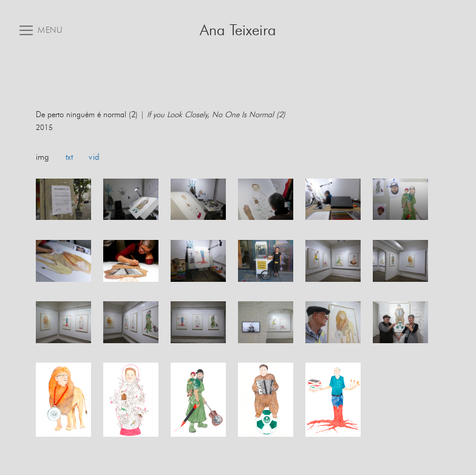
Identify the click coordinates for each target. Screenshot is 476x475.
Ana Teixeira (238, 31)
